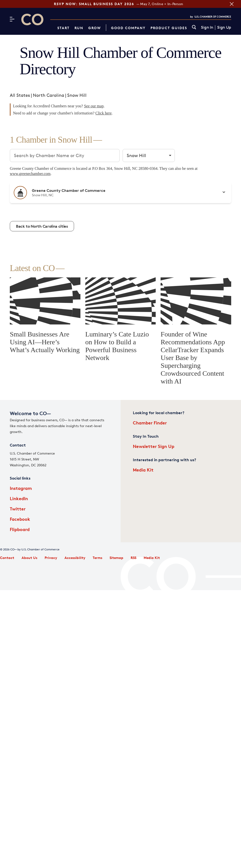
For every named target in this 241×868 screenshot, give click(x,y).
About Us (29, 558)
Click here (103, 113)
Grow (95, 28)
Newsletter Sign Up (154, 446)
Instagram (21, 488)
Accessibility (75, 558)
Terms (97, 558)
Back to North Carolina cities (42, 226)
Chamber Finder (150, 423)
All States (20, 95)
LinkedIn (19, 498)
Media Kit (143, 470)
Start (63, 28)
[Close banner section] (231, 4)
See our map (94, 106)
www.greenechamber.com (30, 174)
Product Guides (169, 28)
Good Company (128, 28)
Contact (7, 558)
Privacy (51, 558)
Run (79, 28)
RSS (133, 558)
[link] (194, 28)
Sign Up (224, 27)
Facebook (20, 519)
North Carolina (49, 95)
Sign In (207, 27)
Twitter (18, 509)
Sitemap (116, 558)
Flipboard (20, 529)
